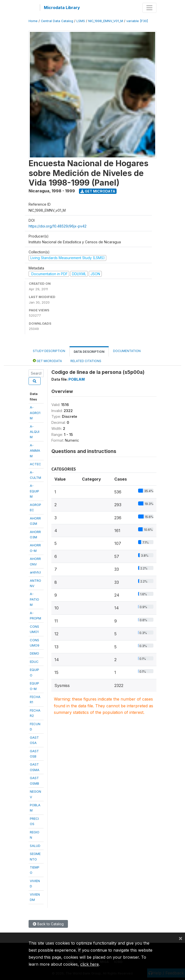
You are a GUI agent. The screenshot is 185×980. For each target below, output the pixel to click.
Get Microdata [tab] (47, 361)
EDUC (34, 662)
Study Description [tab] (49, 351)
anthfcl (35, 572)
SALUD (35, 846)
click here (89, 964)
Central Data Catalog (57, 21)
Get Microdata (98, 191)
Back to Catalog (48, 924)
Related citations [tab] (86, 361)
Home (33, 21)
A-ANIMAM (35, 451)
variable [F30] (137, 21)
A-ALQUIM (35, 432)
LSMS (81, 21)
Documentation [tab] (127, 351)
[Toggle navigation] (149, 8)
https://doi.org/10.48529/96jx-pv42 (58, 226)
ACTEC (35, 464)
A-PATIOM (34, 599)
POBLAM (77, 379)
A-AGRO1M (35, 413)
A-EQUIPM (34, 491)
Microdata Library (62, 8)
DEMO (34, 653)
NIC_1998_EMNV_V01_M (106, 21)
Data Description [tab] (89, 352)
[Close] (180, 938)
